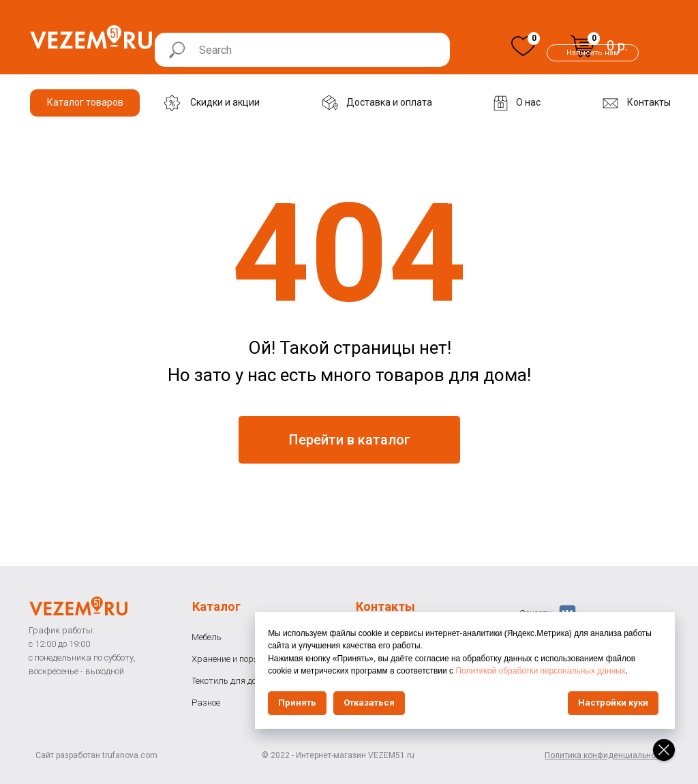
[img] (523, 46)
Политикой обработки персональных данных (551, 671)
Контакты (385, 606)
